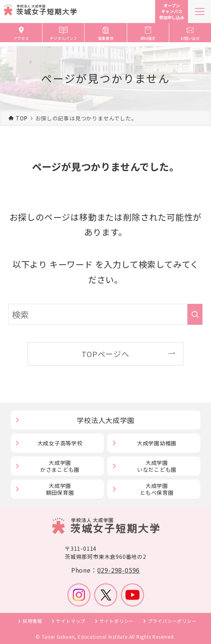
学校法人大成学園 (105, 420)
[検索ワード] (105, 314)
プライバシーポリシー (172, 621)
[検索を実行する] (195, 314)
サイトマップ (71, 621)
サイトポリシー (117, 621)
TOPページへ (105, 354)
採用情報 (32, 621)
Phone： (105, 570)
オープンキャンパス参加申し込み (172, 11)
